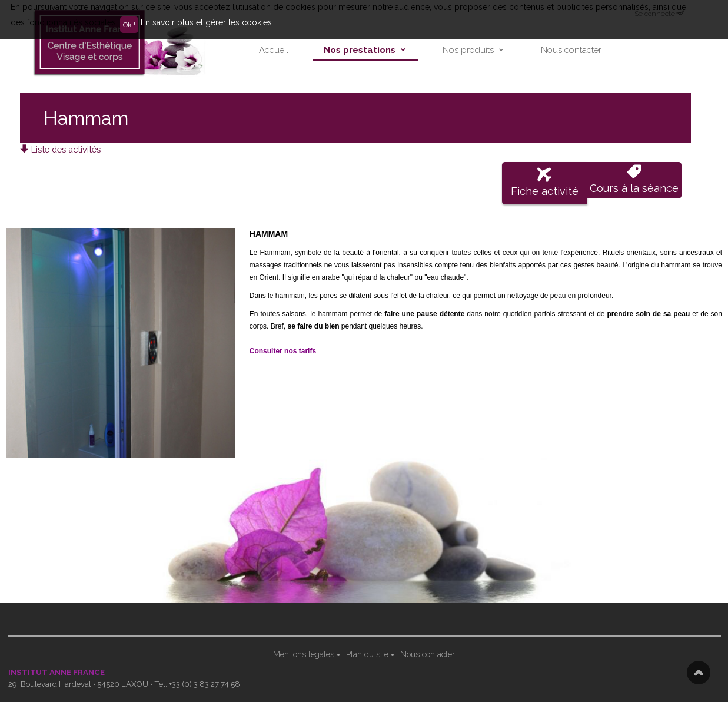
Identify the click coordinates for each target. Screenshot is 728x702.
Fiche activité (545, 182)
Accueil (274, 50)
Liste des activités (60, 149)
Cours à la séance (634, 179)
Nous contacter (571, 50)
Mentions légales (304, 654)
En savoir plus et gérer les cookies (206, 22)
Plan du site (367, 654)
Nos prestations (360, 50)
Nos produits (468, 50)
